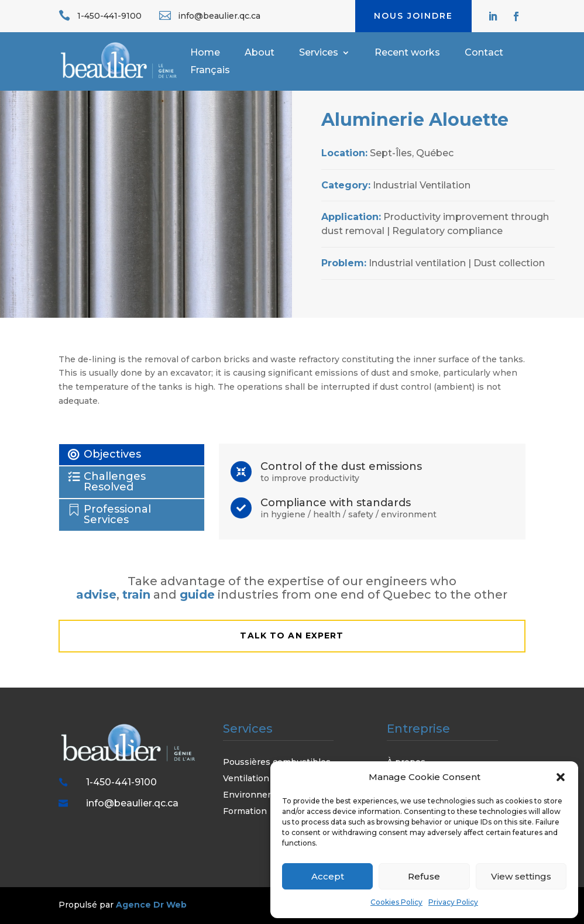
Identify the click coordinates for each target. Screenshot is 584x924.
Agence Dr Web (151, 905)
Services (319, 53)
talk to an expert (292, 636)
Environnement (257, 795)
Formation (245, 811)
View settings (521, 876)
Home (205, 53)
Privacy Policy (453, 902)
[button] (561, 777)
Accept (328, 876)
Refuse (424, 876)
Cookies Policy (396, 902)
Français (210, 71)
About (260, 53)
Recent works (407, 53)
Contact (484, 53)
